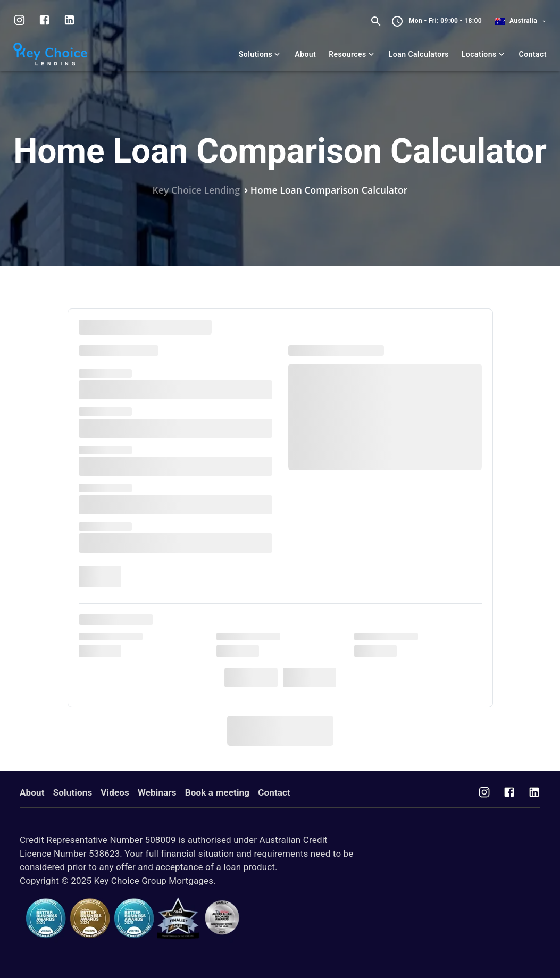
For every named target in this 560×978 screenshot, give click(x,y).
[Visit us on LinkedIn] (69, 21)
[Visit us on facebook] (44, 21)
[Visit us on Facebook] (509, 793)
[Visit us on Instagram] (19, 21)
